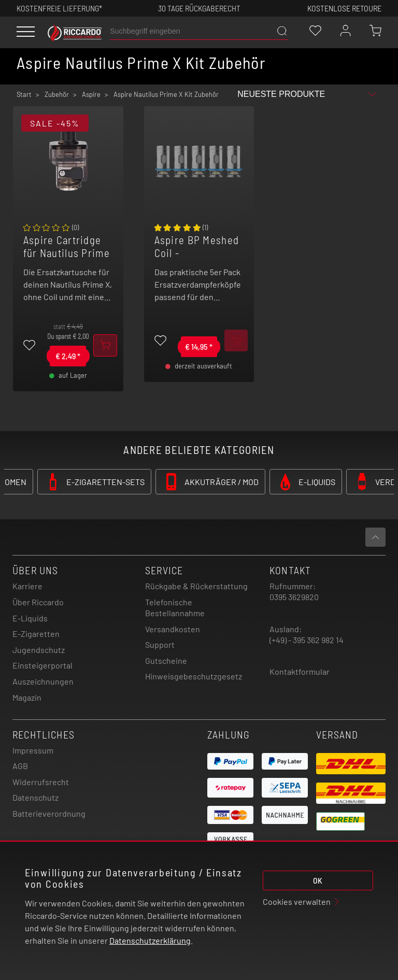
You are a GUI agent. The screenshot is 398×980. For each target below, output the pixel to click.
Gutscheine (166, 661)
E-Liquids (30, 618)
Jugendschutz (39, 650)
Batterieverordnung (49, 813)
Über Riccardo (38, 602)
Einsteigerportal (42, 665)
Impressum (33, 750)
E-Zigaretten (36, 634)
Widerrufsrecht (41, 782)
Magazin (27, 697)
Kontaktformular (300, 671)
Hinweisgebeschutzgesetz (194, 676)
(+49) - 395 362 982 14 (307, 640)
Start (24, 94)
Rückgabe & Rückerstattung (196, 586)
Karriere (27, 586)
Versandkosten (173, 629)
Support (160, 644)
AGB (20, 766)
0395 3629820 (294, 597)
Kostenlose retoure (344, 8)
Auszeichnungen (43, 681)
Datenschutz (35, 797)
